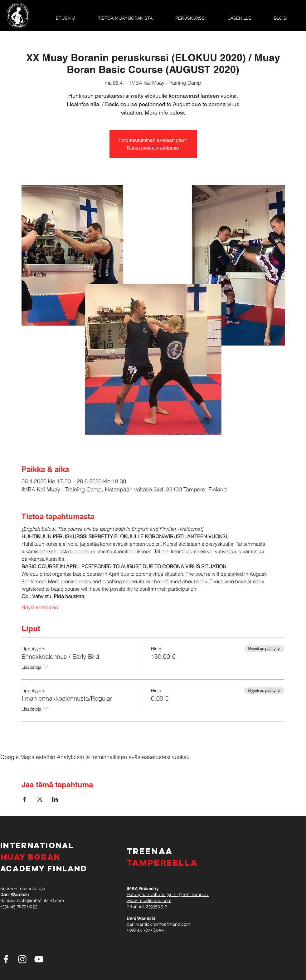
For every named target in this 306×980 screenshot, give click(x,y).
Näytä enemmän (40, 607)
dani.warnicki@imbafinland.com (32, 900)
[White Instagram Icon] (22, 959)
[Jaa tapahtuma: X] (40, 799)
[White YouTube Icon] (39, 959)
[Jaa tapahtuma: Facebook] (24, 799)
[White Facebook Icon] (6, 959)
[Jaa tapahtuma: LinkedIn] (55, 799)
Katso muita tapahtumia (153, 148)
